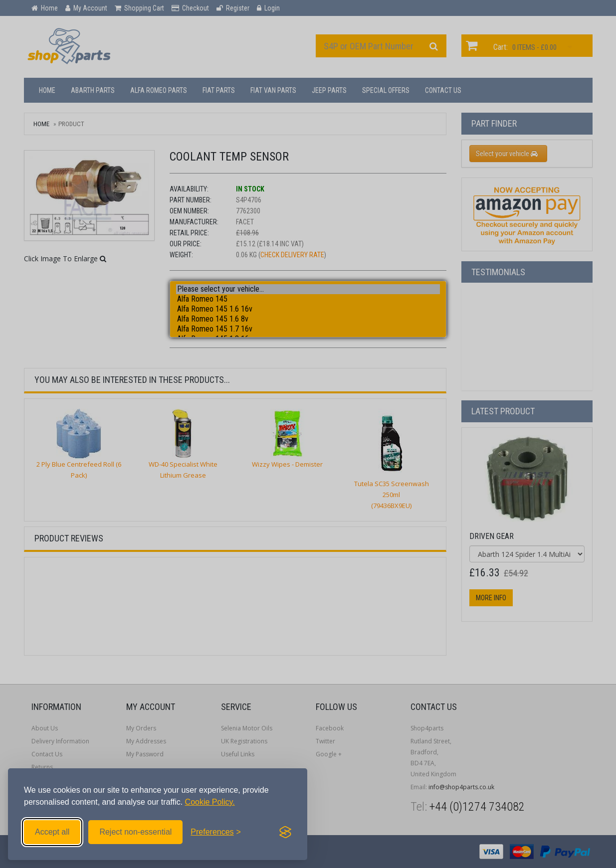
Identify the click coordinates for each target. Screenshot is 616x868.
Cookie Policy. (210, 802)
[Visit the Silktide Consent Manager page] (285, 832)
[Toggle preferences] (216, 832)
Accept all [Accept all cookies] (52, 832)
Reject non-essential (135, 832)
